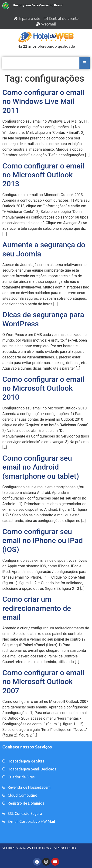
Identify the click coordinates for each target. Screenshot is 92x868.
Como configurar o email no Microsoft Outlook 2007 (43, 682)
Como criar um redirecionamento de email (37, 608)
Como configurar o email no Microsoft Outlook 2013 (43, 175)
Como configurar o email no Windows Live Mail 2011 (43, 101)
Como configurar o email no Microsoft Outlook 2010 (43, 388)
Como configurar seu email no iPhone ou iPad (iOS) (43, 541)
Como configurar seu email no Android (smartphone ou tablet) (41, 467)
